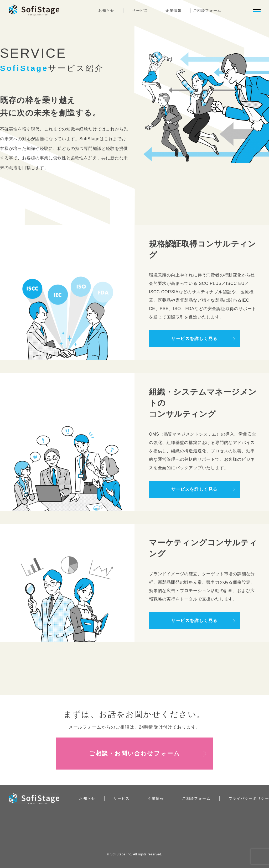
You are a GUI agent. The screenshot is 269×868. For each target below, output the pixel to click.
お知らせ (106, 11)
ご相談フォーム (207, 11)
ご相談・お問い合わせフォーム (135, 753)
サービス (140, 11)
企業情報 (174, 11)
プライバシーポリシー (249, 798)
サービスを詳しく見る (194, 339)
